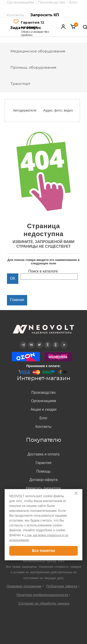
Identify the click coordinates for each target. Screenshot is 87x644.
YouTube (64, 341)
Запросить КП (45, 15)
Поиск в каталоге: (43, 271)
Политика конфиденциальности (42, 595)
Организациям (44, 401)
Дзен (47, 341)
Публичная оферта (62, 586)
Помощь (44, 471)
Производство (43, 392)
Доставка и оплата (43, 454)
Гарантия (43, 463)
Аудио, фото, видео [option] (58, 110)
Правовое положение (24, 586)
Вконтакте (31, 341)
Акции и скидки (44, 409)
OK (56, 341)
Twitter (39, 341)
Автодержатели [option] (25, 110)
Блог (43, 418)
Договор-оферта (43, 480)
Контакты (15, 15)
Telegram (23, 341)
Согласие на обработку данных (44, 603)
